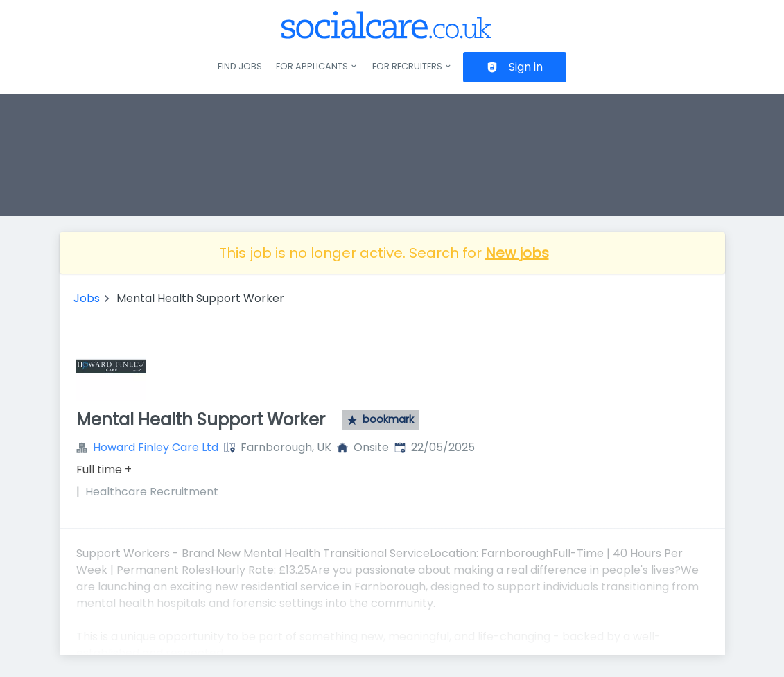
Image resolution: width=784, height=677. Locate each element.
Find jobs (240, 66)
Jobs (87, 298)
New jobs (517, 253)
